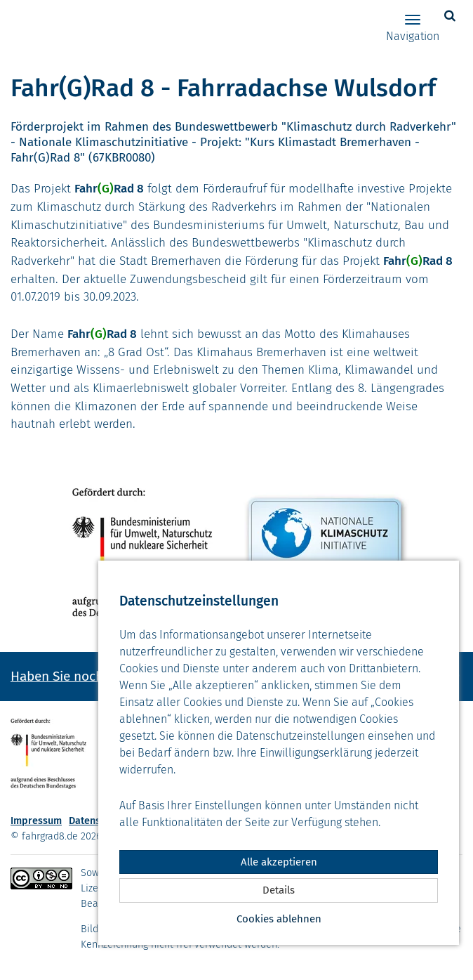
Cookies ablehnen (279, 919)
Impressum (36, 821)
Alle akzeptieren (279, 862)
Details (279, 890)
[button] (452, 16)
